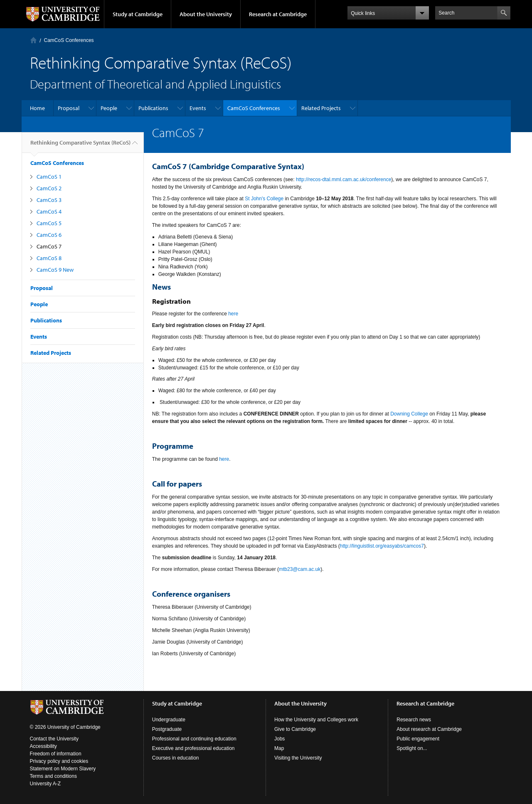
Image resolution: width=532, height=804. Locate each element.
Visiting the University (298, 758)
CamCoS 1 (49, 177)
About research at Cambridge (429, 729)
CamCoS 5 (49, 223)
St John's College (264, 199)
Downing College (409, 414)
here (233, 314)
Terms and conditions (53, 776)
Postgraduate (167, 729)
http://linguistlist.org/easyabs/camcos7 (382, 546)
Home (33, 40)
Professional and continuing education (194, 739)
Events (198, 108)
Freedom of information (56, 754)
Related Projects (321, 108)
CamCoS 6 (49, 235)
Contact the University (54, 739)
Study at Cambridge (138, 14)
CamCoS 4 (49, 211)
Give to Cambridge (295, 729)
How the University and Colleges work (316, 720)
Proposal (69, 108)
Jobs (280, 739)
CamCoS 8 (49, 258)
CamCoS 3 (49, 200)
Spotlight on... (412, 748)
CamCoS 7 (49, 246)
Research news (414, 720)
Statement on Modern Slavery (63, 769)
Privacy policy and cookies (59, 761)
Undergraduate (169, 720)
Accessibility (43, 746)
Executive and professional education (193, 748)
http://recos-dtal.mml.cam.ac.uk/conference (344, 179)
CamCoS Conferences (69, 40)
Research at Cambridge (278, 14)
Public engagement (418, 739)
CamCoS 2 (49, 188)
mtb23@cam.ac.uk (300, 569)
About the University (206, 14)
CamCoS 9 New (55, 270)
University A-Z (46, 784)
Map (279, 748)
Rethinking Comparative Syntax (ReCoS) (80, 146)
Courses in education (176, 758)
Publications (153, 108)
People (109, 108)
